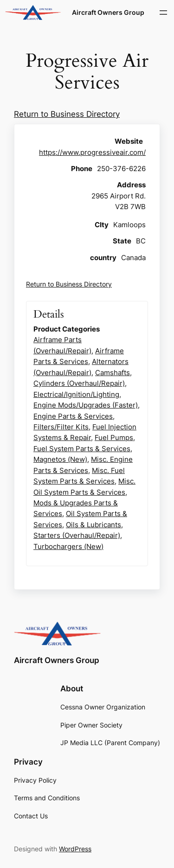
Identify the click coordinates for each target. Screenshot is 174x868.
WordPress (75, 849)
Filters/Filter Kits (61, 427)
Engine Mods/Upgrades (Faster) (86, 405)
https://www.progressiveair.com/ (92, 152)
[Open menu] (163, 13)
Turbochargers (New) (68, 546)
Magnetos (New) (60, 459)
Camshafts (113, 373)
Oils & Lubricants (93, 525)
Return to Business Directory (67, 114)
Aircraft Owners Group (108, 12)
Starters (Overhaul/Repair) (77, 535)
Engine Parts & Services (73, 416)
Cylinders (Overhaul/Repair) (79, 383)
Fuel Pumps (114, 437)
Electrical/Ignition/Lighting (76, 394)
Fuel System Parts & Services (82, 449)
